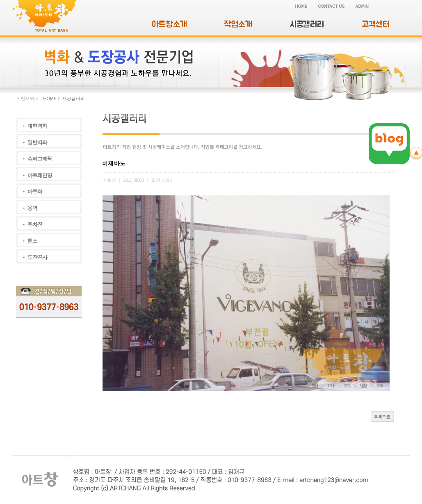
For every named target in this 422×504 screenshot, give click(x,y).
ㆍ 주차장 (32, 224)
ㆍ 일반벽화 (34, 142)
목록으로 (382, 417)
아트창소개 (169, 24)
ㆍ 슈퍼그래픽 (37, 159)
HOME (301, 6)
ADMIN (362, 6)
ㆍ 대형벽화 (34, 126)
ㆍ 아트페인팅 (37, 175)
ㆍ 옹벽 (29, 208)
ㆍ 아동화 (32, 191)
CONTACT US (332, 6)
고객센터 (376, 24)
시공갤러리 (307, 24)
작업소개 (238, 24)
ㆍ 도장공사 (34, 257)
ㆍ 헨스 (29, 241)
